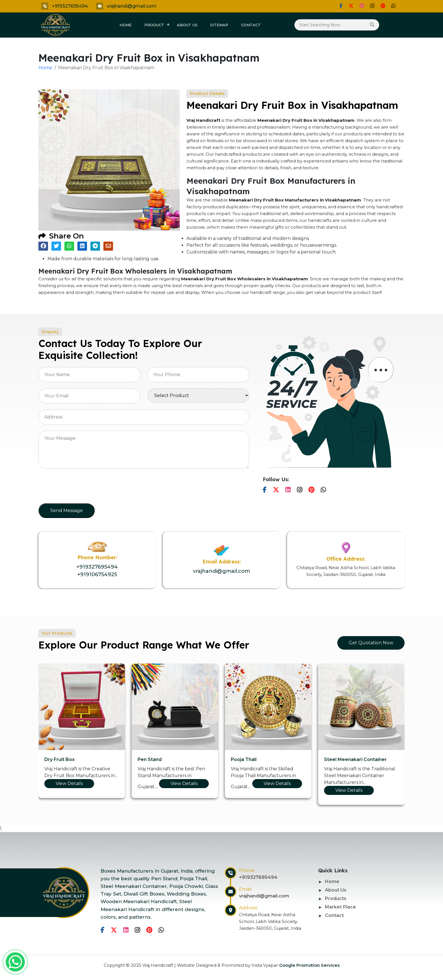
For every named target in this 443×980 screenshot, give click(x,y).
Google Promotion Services (309, 965)
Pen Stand (150, 759)
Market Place (340, 907)
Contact (251, 25)
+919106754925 (97, 574)
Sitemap (219, 25)
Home (126, 25)
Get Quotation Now (371, 643)
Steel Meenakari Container (355, 759)
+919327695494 (70, 6)
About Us (187, 25)
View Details (69, 783)
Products (336, 898)
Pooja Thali (244, 759)
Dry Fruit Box (59, 759)
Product (154, 25)
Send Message (67, 510)
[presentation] (81, 488)
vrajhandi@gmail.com (132, 6)
